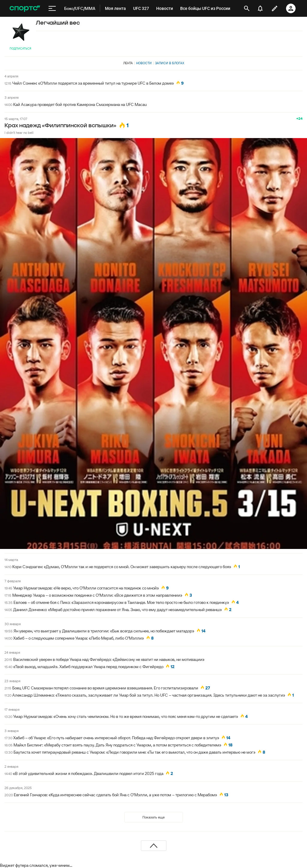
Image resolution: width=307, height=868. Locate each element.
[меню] (52, 8)
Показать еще (153, 817)
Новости (144, 63)
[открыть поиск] (247, 8)
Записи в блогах (170, 63)
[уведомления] (260, 8)
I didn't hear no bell (19, 133)
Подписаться (20, 48)
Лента (128, 63)
